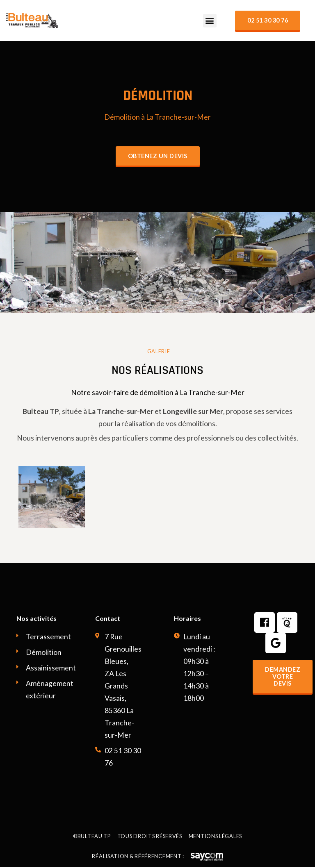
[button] (210, 21)
